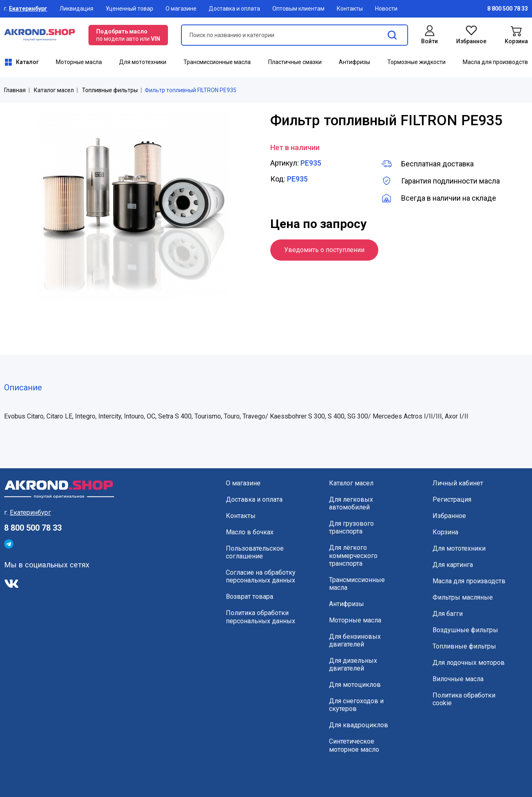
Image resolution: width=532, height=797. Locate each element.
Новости (386, 9)
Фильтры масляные (463, 597)
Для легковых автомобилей (351, 503)
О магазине (181, 9)
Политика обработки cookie (464, 699)
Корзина (445, 532)
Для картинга (453, 565)
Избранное (449, 516)
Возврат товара (249, 597)
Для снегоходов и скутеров (356, 705)
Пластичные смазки (295, 62)
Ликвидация (76, 9)
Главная (15, 90)
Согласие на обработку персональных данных (261, 576)
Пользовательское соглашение (255, 552)
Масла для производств (495, 62)
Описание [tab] (23, 387)
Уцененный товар (129, 9)
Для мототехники (143, 62)
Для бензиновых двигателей (355, 640)
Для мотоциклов (355, 685)
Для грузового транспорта (351, 527)
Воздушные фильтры (465, 630)
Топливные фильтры (110, 90)
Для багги (448, 614)
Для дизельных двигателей (353, 664)
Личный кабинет (458, 483)
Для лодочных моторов (469, 663)
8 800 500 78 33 (33, 528)
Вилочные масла (458, 679)
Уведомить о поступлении (324, 250)
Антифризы (354, 62)
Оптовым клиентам (298, 9)
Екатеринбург (28, 9)
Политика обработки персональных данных (260, 617)
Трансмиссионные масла (217, 62)
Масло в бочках (250, 532)
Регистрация (452, 499)
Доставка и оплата (234, 9)
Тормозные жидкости (416, 62)
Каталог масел (54, 90)
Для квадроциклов (359, 725)
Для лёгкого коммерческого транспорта (353, 555)
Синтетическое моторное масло (354, 745)
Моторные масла (79, 62)
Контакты (350, 9)
